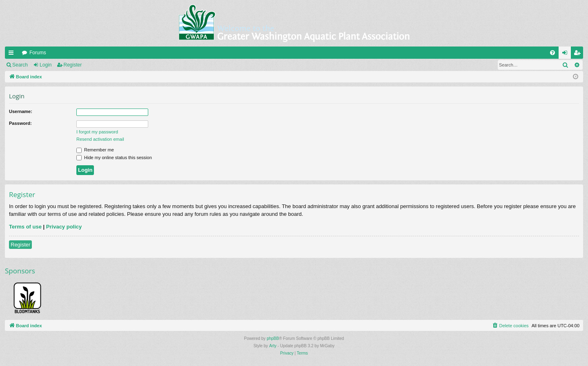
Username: (21, 111)
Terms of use (25, 227)
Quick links (13, 54)
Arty (273, 346)
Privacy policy (64, 227)
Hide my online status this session (114, 157)
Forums (38, 53)
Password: (20, 123)
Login (46, 65)
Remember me (95, 150)
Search (20, 65)
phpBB (273, 338)
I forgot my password (97, 132)
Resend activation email (100, 139)
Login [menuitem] (567, 54)
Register (73, 65)
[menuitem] (552, 53)
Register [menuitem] (579, 54)
